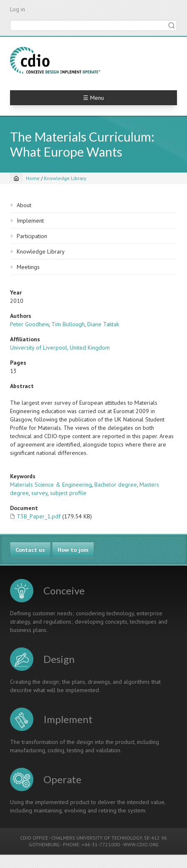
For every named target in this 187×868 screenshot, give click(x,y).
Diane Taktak (103, 324)
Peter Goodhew (29, 324)
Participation (32, 236)
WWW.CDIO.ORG (141, 844)
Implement (30, 221)
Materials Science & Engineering (51, 485)
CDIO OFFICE (34, 838)
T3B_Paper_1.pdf (39, 516)
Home (33, 178)
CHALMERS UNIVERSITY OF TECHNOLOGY (97, 838)
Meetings (28, 267)
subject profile (68, 493)
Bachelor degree (116, 485)
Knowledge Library (65, 178)
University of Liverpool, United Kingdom (60, 348)
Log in (18, 9)
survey (39, 493)
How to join (73, 550)
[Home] (16, 178)
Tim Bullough (68, 324)
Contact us (30, 550)
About (24, 205)
